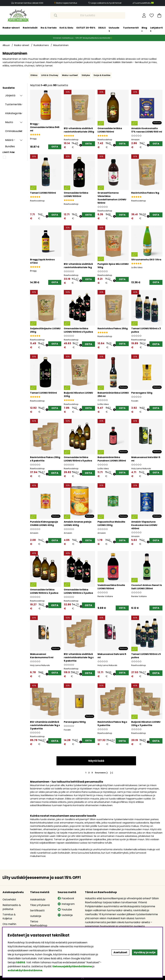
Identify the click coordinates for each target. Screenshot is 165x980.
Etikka (34, 75)
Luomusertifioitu (144, 3)
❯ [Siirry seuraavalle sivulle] (101, 773)
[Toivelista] (152, 15)
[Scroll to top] (82, 978)
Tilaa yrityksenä (40, 905)
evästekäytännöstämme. (25, 970)
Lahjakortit (156, 29)
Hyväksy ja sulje (145, 952)
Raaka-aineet (11, 28)
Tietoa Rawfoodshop (39, 923)
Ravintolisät (30, 28)
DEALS (102, 28)
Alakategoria (13, 113)
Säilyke (86, 75)
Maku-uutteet (70, 75)
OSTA (88, 344)
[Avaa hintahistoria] (81, 145)
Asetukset (120, 952)
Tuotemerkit (131, 28)
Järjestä (10, 95)
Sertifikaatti (37, 911)
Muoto (9, 122)
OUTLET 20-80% (86, 28)
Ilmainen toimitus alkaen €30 (29, 3)
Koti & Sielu (66, 28)
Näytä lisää (96, 761)
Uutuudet (114, 29)
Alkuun (6, 45)
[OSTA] (55, 147)
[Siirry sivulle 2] (89, 773)
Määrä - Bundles (10, 141)
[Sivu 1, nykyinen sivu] (86, 773)
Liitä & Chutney (50, 75)
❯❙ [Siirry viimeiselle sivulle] (112, 773)
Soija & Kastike (102, 75)
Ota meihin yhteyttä (9, 926)
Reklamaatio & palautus (12, 907)
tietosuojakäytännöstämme (72, 966)
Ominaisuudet (14, 131)
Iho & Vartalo (49, 28)
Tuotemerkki (13, 104)
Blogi (144, 29)
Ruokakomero (41, 45)
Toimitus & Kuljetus (9, 916)
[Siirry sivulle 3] (92, 773)
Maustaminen (61, 45)
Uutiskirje (36, 916)
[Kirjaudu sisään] (144, 15)
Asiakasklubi (38, 900)
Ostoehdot (9, 900)
